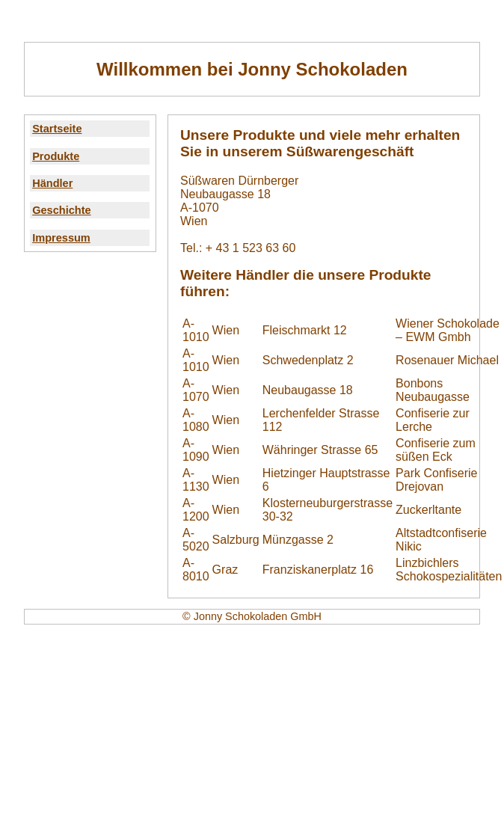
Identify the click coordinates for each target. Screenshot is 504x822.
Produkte (56, 156)
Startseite (57, 129)
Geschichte (61, 210)
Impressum (61, 238)
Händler (52, 183)
